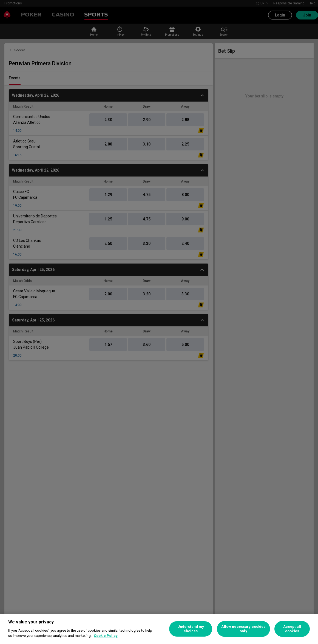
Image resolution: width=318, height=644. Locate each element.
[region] (159, 629)
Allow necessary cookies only (243, 629)
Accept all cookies (292, 629)
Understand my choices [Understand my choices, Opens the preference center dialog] (191, 629)
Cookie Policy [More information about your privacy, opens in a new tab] (106, 636)
